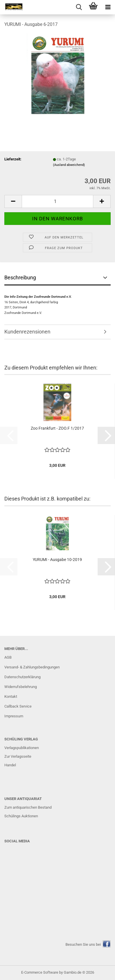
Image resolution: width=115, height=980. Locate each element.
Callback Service (18, 706)
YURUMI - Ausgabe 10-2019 (57, 560)
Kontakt (11, 696)
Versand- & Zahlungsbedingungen (32, 667)
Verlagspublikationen (22, 748)
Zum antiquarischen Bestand (28, 807)
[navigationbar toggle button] (108, 7)
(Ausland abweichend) (69, 165)
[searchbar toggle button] (79, 7)
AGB (8, 657)
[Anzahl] (58, 201)
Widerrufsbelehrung (21, 687)
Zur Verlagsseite (18, 756)
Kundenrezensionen (27, 332)
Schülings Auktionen (21, 816)
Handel (10, 765)
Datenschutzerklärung (22, 677)
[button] (13, 201)
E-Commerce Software (40, 972)
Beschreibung (20, 277)
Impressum (14, 716)
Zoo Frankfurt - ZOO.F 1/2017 (57, 428)
